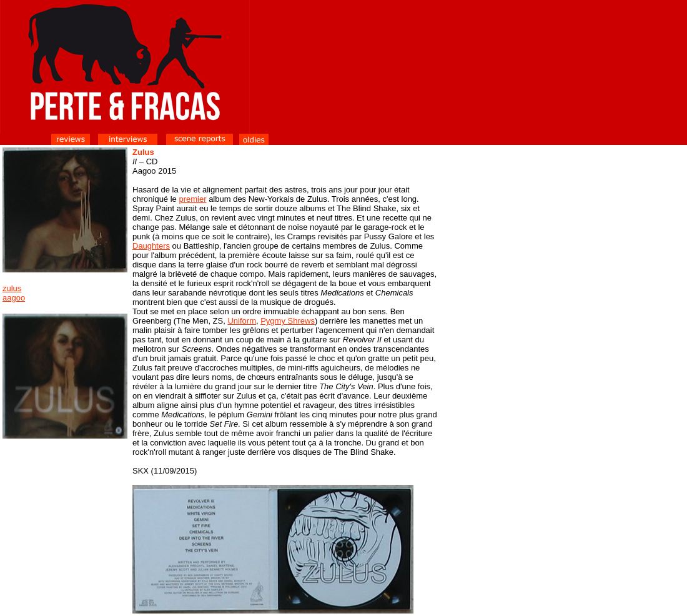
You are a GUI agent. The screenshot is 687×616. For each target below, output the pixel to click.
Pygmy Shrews (288, 321)
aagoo (14, 298)
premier (192, 199)
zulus (12, 288)
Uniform (242, 321)
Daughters (151, 246)
